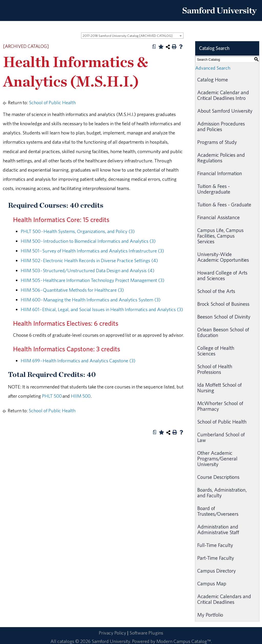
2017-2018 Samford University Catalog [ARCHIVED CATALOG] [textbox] (128, 36)
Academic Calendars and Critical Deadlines (224, 599)
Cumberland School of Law (221, 437)
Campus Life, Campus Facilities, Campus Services (220, 236)
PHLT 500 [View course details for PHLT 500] (52, 396)
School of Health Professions (215, 369)
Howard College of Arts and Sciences (222, 275)
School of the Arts (216, 291)
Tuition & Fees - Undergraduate (214, 189)
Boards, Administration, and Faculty (222, 493)
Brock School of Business (223, 304)
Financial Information (220, 173)
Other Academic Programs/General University (217, 458)
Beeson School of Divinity (224, 317)
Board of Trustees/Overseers (218, 511)
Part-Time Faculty (216, 558)
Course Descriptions (218, 477)
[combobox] (132, 36)
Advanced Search (213, 68)
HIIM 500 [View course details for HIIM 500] (81, 396)
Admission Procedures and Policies (221, 126)
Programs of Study (217, 142)
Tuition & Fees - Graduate (224, 204)
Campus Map (212, 583)
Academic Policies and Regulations (221, 158)
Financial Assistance (219, 217)
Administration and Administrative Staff (218, 529)
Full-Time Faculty (215, 545)
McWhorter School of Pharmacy (220, 406)
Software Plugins (146, 633)
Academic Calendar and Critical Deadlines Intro (223, 95)
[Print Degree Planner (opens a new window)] (154, 47)
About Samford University (225, 111)
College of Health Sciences (216, 351)
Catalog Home (213, 80)
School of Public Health (52, 102)
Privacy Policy (112, 633)
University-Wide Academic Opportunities (223, 257)
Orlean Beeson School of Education (223, 332)
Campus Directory (217, 571)
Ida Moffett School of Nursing (220, 388)
